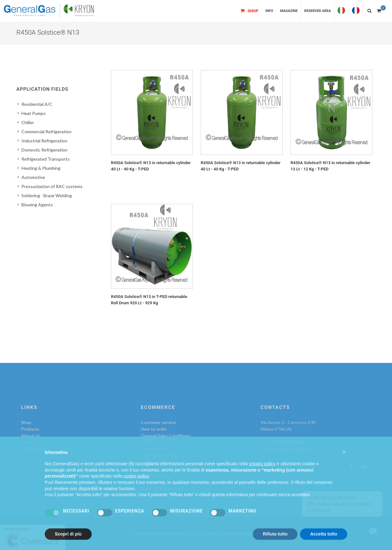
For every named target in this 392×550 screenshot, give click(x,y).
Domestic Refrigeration (44, 150)
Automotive (33, 177)
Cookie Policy (154, 475)
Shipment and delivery (163, 469)
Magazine (30, 449)
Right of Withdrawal (161, 488)
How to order (154, 429)
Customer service (158, 422)
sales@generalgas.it (293, 449)
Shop (26, 422)
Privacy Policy (154, 482)
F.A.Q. (147, 442)
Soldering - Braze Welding (47, 195)
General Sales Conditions (166, 435)
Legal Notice (153, 449)
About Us (31, 435)
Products (30, 429)
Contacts (30, 442)
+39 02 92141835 (288, 442)
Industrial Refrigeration (44, 141)
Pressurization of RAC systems (52, 186)
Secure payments (158, 462)
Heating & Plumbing (41, 168)
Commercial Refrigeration (46, 132)
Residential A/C (37, 104)
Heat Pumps (34, 113)
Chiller (28, 122)
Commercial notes (159, 455)
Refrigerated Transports (46, 159)
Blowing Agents (37, 205)
